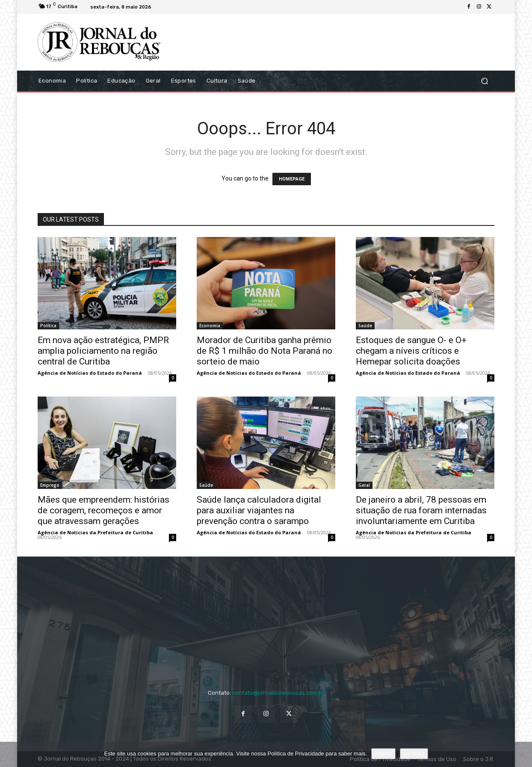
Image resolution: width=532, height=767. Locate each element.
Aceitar (383, 754)
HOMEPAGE (292, 179)
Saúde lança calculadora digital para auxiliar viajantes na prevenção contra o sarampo (259, 510)
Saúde (365, 326)
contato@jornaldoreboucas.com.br (278, 693)
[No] (521, 755)
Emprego (50, 485)
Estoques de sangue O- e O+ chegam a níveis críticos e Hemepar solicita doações (411, 351)
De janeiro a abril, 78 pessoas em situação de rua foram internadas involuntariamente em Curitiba (421, 510)
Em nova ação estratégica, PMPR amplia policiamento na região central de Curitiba (103, 351)
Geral (364, 485)
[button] (484, 81)
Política (48, 326)
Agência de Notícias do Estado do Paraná (90, 373)
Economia (210, 326)
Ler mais (414, 754)
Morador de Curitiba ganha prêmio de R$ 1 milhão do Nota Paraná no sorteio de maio (265, 351)
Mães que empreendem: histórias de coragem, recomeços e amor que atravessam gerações (103, 510)
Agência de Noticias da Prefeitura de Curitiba (95, 532)
